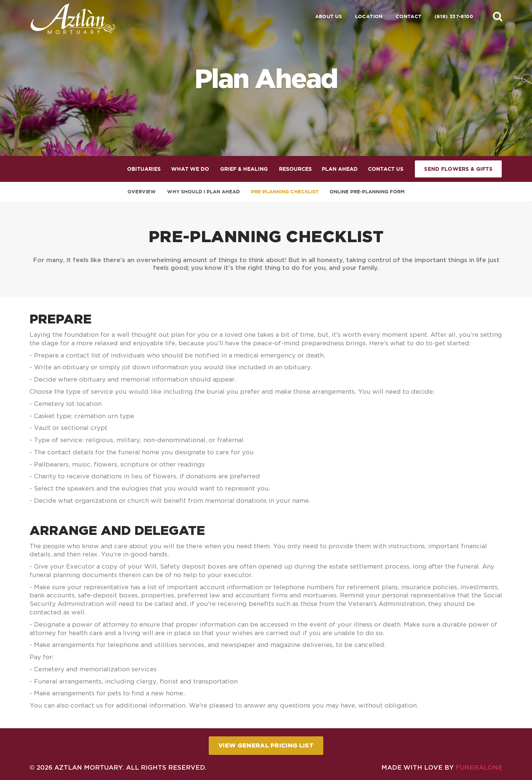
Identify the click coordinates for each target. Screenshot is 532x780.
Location (369, 16)
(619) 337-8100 (454, 16)
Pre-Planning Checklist (285, 192)
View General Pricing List (266, 745)
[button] (498, 16)
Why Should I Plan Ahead (203, 192)
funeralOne (479, 767)
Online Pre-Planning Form (367, 192)
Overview (142, 192)
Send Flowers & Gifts (458, 169)
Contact (409, 16)
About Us (329, 16)
